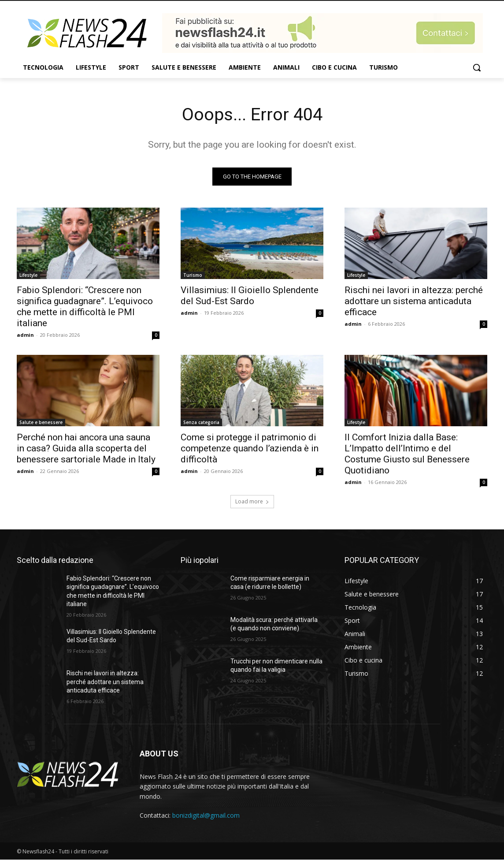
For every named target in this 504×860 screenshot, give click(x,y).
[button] (477, 67)
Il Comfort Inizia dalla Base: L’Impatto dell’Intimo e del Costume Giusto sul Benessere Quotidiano (407, 454)
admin (25, 335)
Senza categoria (201, 422)
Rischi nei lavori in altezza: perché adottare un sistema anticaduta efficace (414, 301)
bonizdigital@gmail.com (206, 815)
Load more (252, 501)
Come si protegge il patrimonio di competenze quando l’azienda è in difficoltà (250, 448)
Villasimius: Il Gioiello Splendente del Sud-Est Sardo (250, 296)
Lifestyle (28, 275)
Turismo (193, 275)
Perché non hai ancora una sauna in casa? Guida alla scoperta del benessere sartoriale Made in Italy (86, 448)
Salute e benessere (41, 422)
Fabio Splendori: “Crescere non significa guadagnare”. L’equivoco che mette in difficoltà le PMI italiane (85, 307)
